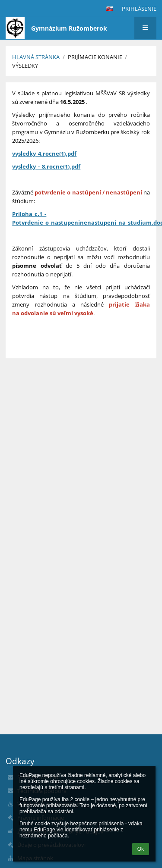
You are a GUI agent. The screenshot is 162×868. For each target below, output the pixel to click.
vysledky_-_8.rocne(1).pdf (46, 166)
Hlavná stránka (36, 57)
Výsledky (25, 66)
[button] (109, 9)
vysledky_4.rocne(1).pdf (44, 154)
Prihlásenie (139, 9)
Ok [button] (141, 849)
